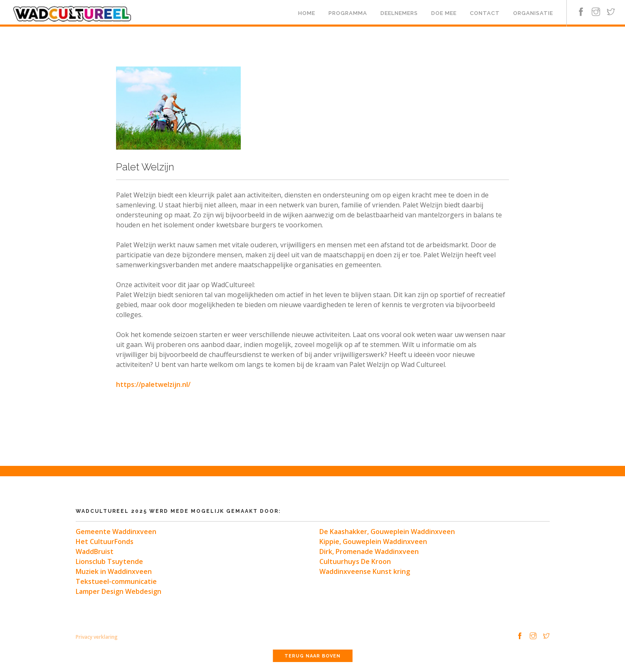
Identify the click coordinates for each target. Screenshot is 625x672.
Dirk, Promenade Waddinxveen (369, 551)
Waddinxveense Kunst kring (365, 571)
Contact (485, 13)
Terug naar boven (312, 656)
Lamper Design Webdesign (119, 591)
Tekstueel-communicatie (116, 581)
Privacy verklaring (97, 637)
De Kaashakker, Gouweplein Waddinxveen (387, 532)
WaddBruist (95, 551)
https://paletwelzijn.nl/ (153, 384)
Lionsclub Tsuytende (109, 561)
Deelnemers (399, 13)
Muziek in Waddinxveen (114, 571)
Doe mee (444, 13)
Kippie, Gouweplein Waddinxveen (373, 542)
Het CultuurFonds (105, 542)
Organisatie (533, 13)
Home (307, 13)
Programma (348, 13)
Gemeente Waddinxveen (116, 532)
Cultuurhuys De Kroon (355, 561)
